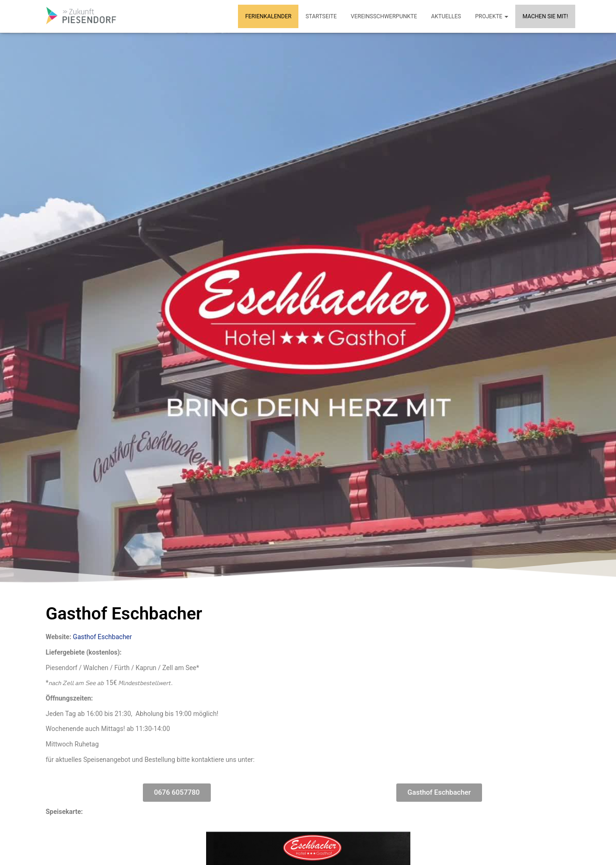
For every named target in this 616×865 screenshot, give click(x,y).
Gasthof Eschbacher (103, 637)
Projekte (492, 16)
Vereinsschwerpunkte (384, 16)
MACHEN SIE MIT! (545, 16)
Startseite (321, 16)
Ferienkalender (268, 16)
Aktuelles (446, 16)
